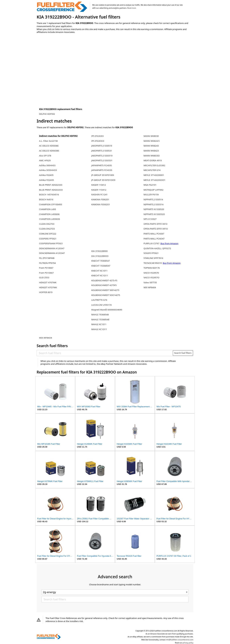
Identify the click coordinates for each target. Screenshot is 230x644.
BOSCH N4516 (46, 200)
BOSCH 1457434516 (49, 195)
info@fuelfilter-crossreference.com (180, 640)
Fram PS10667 (46, 268)
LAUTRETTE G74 (99, 300)
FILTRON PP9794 (47, 263)
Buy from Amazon (169, 243)
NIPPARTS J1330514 (153, 200)
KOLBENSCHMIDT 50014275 (105, 290)
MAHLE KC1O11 (99, 329)
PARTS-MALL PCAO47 (154, 239)
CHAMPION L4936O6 (50, 219)
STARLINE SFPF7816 (153, 258)
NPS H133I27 (150, 219)
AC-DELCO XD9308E (49, 146)
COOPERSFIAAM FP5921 (51, 243)
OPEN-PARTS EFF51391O (156, 229)
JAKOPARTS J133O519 (102, 156)
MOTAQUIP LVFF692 (153, 190)
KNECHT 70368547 (101, 261)
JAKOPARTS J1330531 (102, 151)
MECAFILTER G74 (152, 170)
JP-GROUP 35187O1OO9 (103, 180)
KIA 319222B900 (100, 251)
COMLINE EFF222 (48, 234)
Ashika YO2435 (47, 180)
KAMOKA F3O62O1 (101, 204)
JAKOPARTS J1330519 (102, 146)
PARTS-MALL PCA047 (154, 234)
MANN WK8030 (151, 136)
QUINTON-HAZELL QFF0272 (157, 248)
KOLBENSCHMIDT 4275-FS (104, 280)
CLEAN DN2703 (47, 224)
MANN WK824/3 (152, 141)
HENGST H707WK (48, 282)
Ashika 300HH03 (47, 165)
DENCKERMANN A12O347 (52, 253)
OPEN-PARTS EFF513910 (155, 224)
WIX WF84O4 (46, 338)
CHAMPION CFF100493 (51, 204)
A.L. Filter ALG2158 (48, 141)
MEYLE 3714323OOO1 (155, 180)
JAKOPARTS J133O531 (102, 160)
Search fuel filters (183, 353)
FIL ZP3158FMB (47, 258)
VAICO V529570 (151, 273)
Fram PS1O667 (46, 273)
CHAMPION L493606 (49, 214)
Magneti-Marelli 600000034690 (107, 310)
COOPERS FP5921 (48, 239)
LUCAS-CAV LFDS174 (102, 305)
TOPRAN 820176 (152, 268)
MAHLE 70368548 (100, 315)
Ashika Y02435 (46, 175)
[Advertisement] (63, 63)
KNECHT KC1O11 (100, 275)
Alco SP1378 (45, 156)
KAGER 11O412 (99, 190)
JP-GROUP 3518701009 (103, 175)
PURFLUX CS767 (151, 243)
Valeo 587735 (150, 282)
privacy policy (188, 643)
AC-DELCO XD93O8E (49, 151)
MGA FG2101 (150, 185)
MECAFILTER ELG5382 (154, 165)
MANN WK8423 (151, 151)
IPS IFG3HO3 (98, 141)
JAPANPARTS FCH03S (102, 165)
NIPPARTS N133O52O (154, 214)
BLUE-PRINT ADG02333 (51, 185)
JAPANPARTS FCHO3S (102, 170)
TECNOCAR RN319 (153, 263)
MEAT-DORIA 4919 (153, 160)
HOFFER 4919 (46, 292)
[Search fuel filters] (105, 353)
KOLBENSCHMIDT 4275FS (104, 285)
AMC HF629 (45, 160)
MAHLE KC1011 (99, 324)
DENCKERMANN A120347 (52, 248)
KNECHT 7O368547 (101, 266)
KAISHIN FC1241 (100, 195)
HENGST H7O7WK (48, 287)
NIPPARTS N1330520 (154, 209)
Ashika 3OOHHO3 (48, 170)
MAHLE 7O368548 (100, 320)
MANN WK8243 (151, 146)
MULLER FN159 (151, 195)
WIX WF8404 (150, 287)
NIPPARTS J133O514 (154, 204)
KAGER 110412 (99, 185)
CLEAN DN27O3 (47, 229)
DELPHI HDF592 (47, 114)
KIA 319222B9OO (100, 256)
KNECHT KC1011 (100, 271)
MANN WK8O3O (152, 156)
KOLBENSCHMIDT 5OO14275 (106, 295)
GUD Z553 (44, 278)
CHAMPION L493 (48, 209)
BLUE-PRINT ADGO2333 (51, 190)
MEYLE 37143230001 (154, 175)
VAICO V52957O (151, 278)
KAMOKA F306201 (100, 200)
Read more (132, 8)
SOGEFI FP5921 (151, 253)
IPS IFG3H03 (98, 136)
